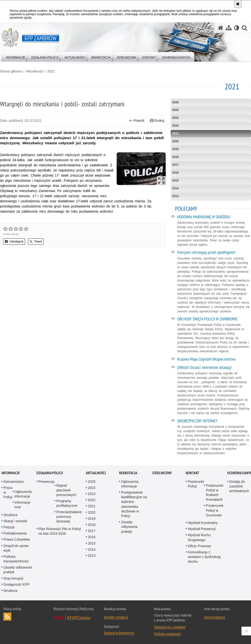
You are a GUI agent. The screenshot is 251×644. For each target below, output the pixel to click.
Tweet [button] (36, 242)
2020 (175, 141)
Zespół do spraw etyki (16, 548)
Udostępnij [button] (14, 242)
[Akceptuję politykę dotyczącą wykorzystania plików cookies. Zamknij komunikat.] (238, 4)
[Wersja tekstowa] (237, 28)
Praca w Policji (8, 492)
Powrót (137, 121)
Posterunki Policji (196, 484)
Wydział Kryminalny (203, 523)
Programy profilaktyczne (67, 503)
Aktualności (35, 71)
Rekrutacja (128, 473)
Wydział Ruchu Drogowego (199, 537)
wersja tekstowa (215, 617)
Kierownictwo (13, 482)
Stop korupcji (13, 578)
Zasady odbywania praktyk (18, 570)
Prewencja (46, 482)
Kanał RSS (7, 617)
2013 (175, 196)
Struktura (10, 515)
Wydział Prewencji (202, 529)
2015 (175, 181)
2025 (175, 102)
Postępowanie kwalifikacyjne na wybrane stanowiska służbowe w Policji (134, 504)
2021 (51, 71)
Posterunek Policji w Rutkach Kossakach (215, 493)
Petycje (9, 527)
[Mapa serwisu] (229, 28)
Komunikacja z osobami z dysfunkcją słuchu (204, 557)
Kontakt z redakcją (116, 617)
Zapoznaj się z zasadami (170, 627)
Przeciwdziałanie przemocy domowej (69, 517)
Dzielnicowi (162, 473)
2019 (175, 149)
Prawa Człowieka (17, 539)
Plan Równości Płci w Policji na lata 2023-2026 (60, 531)
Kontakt (193, 473)
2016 (175, 173)
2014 (175, 188)
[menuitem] (16, 56)
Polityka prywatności (167, 634)
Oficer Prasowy (199, 546)
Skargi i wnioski (15, 521)
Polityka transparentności (16, 559)
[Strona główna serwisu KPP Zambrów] (221, 28)
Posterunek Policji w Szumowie (215, 510)
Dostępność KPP (16, 584)
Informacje (11, 473)
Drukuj (157, 121)
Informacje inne (22, 505)
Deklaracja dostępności (119, 633)
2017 (175, 165)
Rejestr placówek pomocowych (66, 490)
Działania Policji (50, 473)
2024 (175, 110)
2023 (175, 118)
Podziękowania (15, 533)
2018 (175, 157)
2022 (175, 126)
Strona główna (11, 71)
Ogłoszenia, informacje (24, 494)
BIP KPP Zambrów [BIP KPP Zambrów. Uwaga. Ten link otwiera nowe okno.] (79, 618)
